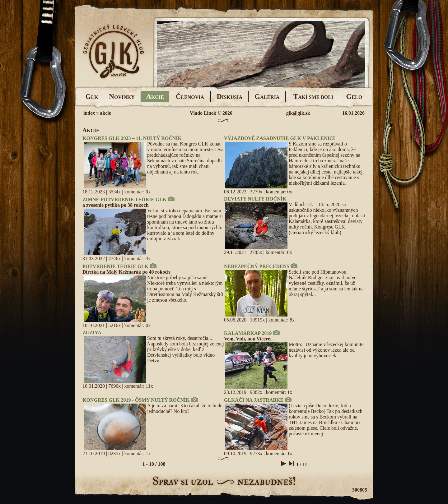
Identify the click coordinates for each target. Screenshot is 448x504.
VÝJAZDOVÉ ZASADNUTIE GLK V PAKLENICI (280, 138)
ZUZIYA (92, 333)
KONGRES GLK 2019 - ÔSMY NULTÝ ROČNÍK (136, 400)
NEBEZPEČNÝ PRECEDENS (257, 266)
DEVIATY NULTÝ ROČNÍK (255, 199)
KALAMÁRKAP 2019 (248, 333)
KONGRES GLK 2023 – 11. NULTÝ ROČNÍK (132, 138)
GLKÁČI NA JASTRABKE (254, 400)
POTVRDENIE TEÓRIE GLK (115, 266)
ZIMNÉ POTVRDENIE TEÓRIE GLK (124, 199)
